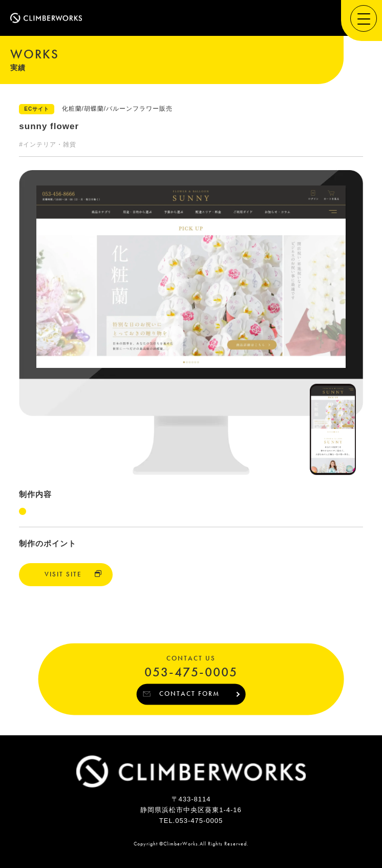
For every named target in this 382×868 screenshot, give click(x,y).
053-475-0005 (191, 673)
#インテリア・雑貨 (48, 144)
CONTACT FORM (189, 694)
